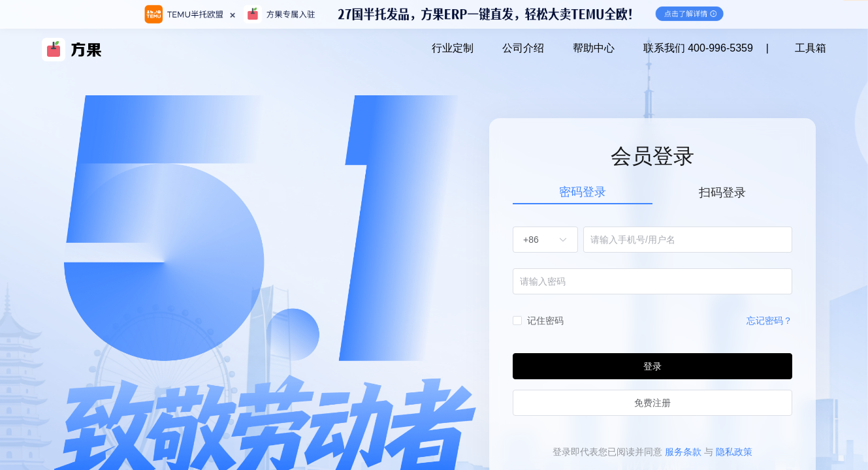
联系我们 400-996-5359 (698, 48)
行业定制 (453, 48)
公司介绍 (523, 48)
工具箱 (811, 48)
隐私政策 (734, 452)
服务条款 (683, 452)
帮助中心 (594, 48)
